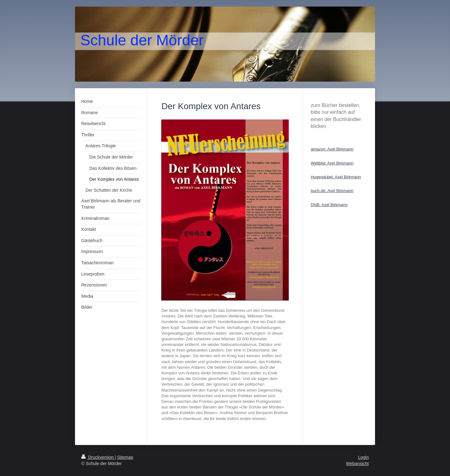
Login (363, 457)
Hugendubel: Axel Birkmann (336, 177)
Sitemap (125, 457)
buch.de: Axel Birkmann (332, 191)
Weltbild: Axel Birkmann (332, 163)
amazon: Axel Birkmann (332, 149)
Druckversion (98, 457)
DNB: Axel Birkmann (329, 205)
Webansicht (357, 463)
